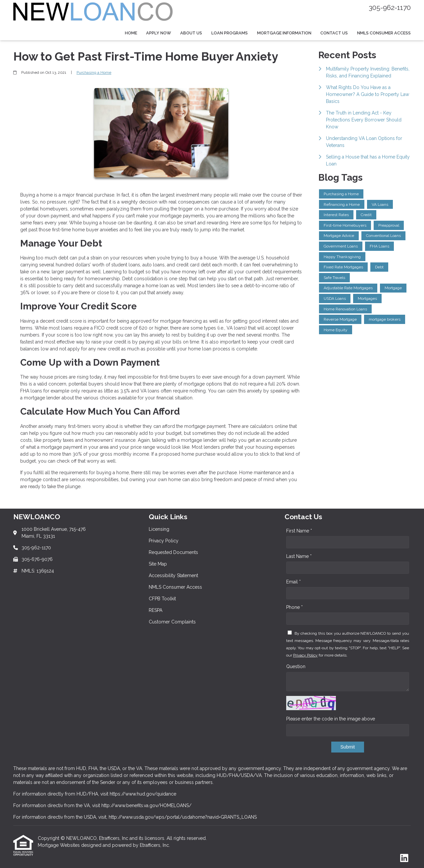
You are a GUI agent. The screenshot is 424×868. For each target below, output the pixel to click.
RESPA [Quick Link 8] (156, 610)
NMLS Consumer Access (384, 33)
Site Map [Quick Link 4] (158, 564)
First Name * (299, 531)
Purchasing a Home (94, 72)
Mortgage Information (284, 33)
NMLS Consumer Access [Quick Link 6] (175, 587)
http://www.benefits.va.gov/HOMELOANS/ (146, 805)
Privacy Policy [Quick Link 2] (164, 541)
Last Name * (299, 556)
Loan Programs (230, 33)
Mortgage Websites (59, 845)
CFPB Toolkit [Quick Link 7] (162, 599)
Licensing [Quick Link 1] (159, 529)
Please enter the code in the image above (331, 719)
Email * (293, 582)
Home (131, 33)
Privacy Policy (305, 655)
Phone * (294, 607)
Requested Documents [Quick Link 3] (173, 552)
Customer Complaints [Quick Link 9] (172, 622)
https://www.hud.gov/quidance (143, 794)
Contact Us (334, 33)
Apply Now (159, 33)
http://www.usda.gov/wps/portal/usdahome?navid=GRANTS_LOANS (183, 817)
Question (296, 666)
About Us (191, 33)
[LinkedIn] (404, 858)
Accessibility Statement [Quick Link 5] (173, 575)
